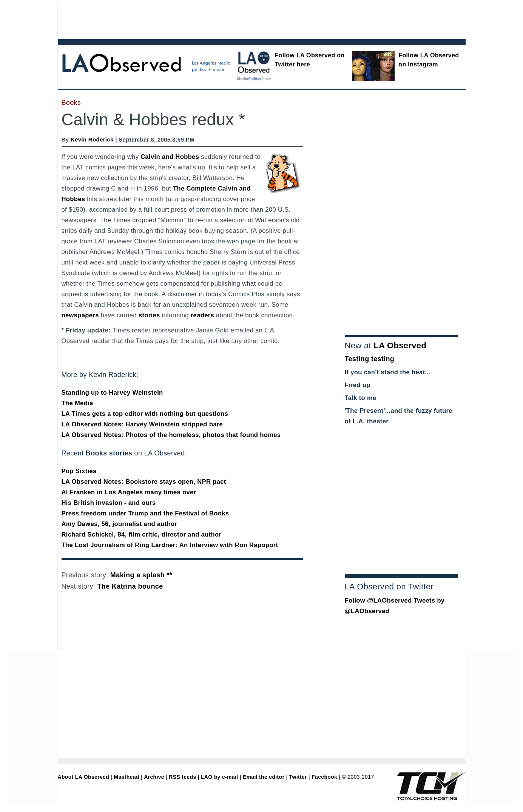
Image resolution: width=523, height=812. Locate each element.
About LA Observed (84, 777)
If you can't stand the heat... (388, 372)
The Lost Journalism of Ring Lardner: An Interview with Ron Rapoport (170, 545)
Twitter (298, 777)
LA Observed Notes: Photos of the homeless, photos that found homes (171, 435)
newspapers (80, 315)
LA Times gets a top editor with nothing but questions (145, 414)
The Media (77, 403)
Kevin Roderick (92, 139)
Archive (154, 777)
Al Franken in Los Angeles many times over (129, 492)
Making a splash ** (141, 575)
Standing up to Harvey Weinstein (112, 393)
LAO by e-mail (219, 777)
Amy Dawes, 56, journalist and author (120, 524)
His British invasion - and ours (109, 503)
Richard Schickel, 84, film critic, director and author (142, 534)
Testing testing (370, 359)
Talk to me (361, 398)
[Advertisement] (241, 19)
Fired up (358, 385)
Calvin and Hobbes (170, 157)
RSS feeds (182, 777)
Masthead (127, 777)
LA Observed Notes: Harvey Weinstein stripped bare (142, 424)
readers (202, 315)
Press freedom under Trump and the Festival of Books (145, 513)
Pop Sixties (79, 471)
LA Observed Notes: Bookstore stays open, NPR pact (144, 482)
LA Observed (400, 345)
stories (149, 315)
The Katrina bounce (130, 586)
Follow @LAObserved (378, 601)
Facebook (324, 777)
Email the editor (264, 777)
